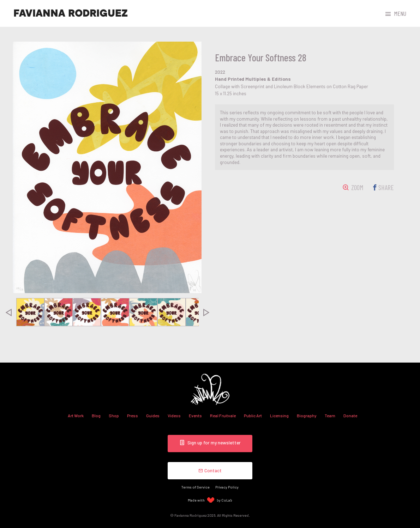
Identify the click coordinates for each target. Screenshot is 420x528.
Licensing (279, 415)
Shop (114, 415)
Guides (153, 415)
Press (133, 415)
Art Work (76, 415)
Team (330, 415)
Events (195, 415)
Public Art (253, 415)
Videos (174, 415)
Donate (350, 415)
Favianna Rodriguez (71, 13)
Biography (307, 415)
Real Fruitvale (223, 415)
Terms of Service (196, 487)
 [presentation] (8, 312)
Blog (96, 415)
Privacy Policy (227, 487)
